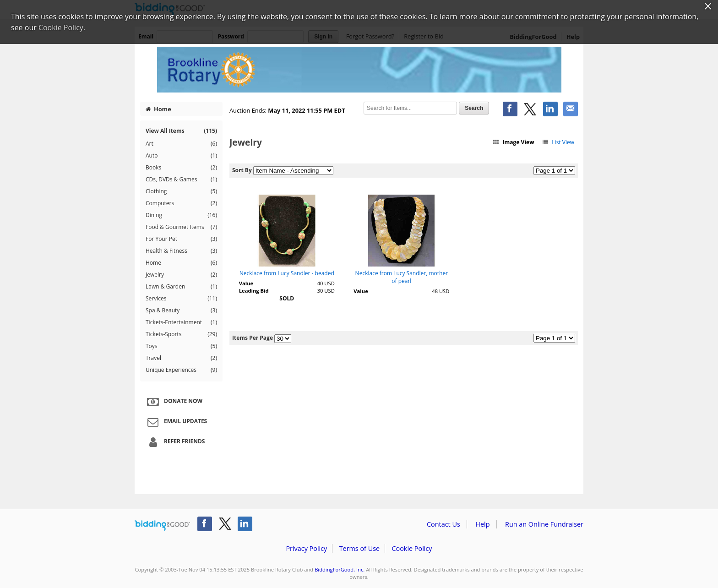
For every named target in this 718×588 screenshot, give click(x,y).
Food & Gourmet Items (181, 227)
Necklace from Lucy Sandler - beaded (287, 273)
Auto (181, 156)
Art (181, 144)
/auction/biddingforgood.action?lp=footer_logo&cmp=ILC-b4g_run (162, 526)
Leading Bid (254, 291)
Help (482, 524)
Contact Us (443, 524)
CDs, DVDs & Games (181, 180)
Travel (181, 358)
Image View (513, 142)
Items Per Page (253, 338)
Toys (181, 346)
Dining (181, 215)
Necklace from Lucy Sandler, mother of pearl (402, 277)
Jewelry (181, 275)
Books (181, 168)
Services (181, 299)
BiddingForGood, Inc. (340, 569)
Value (246, 283)
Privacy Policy (306, 548)
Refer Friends (175, 442)
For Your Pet (181, 239)
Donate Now (174, 402)
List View (558, 142)
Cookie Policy (412, 548)
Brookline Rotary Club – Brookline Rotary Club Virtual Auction (359, 70)
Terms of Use (359, 548)
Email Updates (176, 422)
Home (158, 109)
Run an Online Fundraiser (544, 524)
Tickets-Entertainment (181, 322)
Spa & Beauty (181, 310)
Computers (181, 203)
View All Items (181, 131)
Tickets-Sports (181, 334)
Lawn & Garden (181, 287)
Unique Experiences (181, 370)
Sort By (242, 170)
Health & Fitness (181, 251)
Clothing (181, 191)
